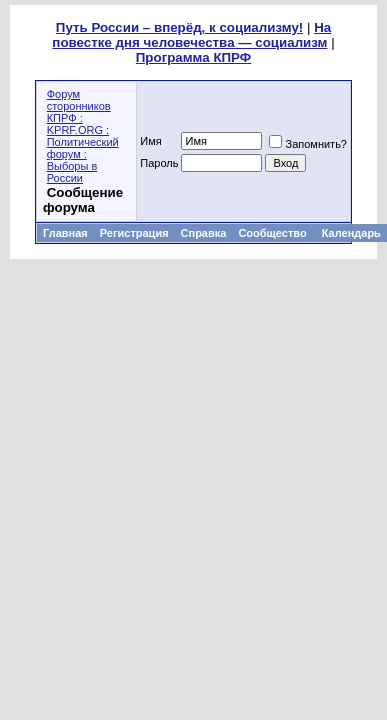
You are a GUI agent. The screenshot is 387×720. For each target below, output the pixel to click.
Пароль (159, 163)
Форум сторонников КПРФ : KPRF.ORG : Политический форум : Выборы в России (83, 136)
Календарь (351, 233)
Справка (204, 233)
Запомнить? (308, 144)
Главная (65, 233)
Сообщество (273, 233)
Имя (150, 141)
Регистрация (134, 233)
